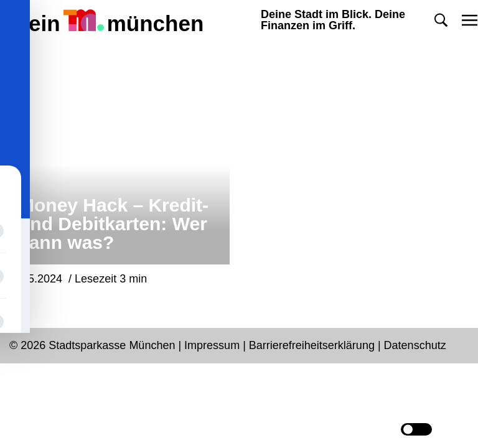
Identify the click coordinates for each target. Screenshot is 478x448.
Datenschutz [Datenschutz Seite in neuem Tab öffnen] (415, 345)
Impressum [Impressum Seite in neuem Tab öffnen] (212, 345)
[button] (441, 20)
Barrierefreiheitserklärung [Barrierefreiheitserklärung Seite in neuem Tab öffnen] (313, 345)
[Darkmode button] (416, 429)
